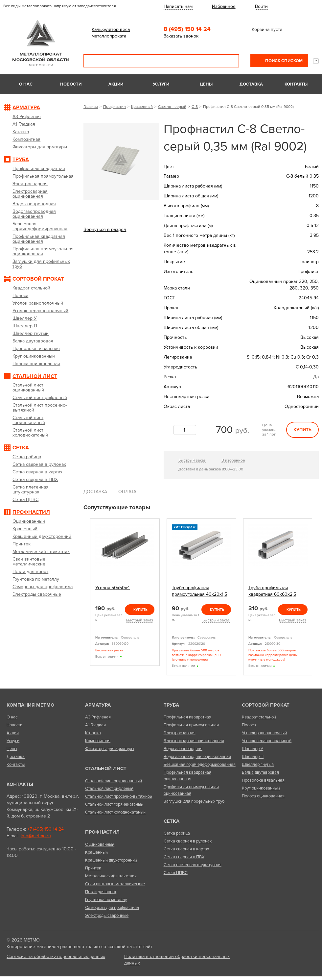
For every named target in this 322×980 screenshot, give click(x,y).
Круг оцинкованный (261, 788)
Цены (206, 84)
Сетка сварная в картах (186, 849)
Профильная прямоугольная (191, 725)
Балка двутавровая (260, 772)
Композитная (98, 741)
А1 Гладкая (95, 725)
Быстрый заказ (192, 460)
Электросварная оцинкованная (194, 741)
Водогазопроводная (183, 749)
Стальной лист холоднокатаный (115, 812)
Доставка (251, 84)
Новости (71, 84)
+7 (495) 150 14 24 (46, 829)
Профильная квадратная (187, 717)
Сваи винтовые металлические (115, 884)
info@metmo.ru (36, 836)
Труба (171, 705)
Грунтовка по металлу (106, 900)
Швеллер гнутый (258, 765)
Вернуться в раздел (105, 229)
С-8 (195, 107)
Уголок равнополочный (264, 733)
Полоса (249, 725)
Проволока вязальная (263, 780)
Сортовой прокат (266, 705)
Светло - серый (172, 107)
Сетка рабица (177, 833)
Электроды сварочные (107, 916)
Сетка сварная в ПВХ (184, 857)
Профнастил (115, 107)
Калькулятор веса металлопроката (111, 33)
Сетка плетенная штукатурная (193, 865)
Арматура (98, 705)
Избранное (224, 6)
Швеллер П (253, 757)
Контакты (296, 84)
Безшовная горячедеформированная (200, 765)
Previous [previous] (86, 597)
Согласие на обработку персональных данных (56, 956)
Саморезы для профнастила (112, 908)
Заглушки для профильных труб (194, 801)
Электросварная (180, 733)
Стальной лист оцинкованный (114, 781)
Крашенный (142, 107)
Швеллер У (253, 749)
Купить (302, 430)
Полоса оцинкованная (263, 796)
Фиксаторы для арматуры (110, 749)
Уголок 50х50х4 (113, 588)
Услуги (161, 84)
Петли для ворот (101, 892)
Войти (261, 6)
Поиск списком (283, 61)
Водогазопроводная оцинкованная (197, 757)
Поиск (230, 61)
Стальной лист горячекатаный (114, 804)
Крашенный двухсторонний (111, 860)
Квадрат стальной (259, 717)
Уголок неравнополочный (267, 741)
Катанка (93, 733)
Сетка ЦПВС (176, 873)
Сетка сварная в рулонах (188, 841)
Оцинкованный (100, 844)
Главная (91, 107)
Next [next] (316, 597)
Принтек (93, 868)
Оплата (127, 492)
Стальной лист (106, 768)
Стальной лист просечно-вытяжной (119, 796)
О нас (26, 84)
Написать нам (178, 6)
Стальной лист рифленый (109, 789)
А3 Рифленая (98, 717)
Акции (116, 84)
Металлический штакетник (111, 876)
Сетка (172, 821)
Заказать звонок (181, 36)
